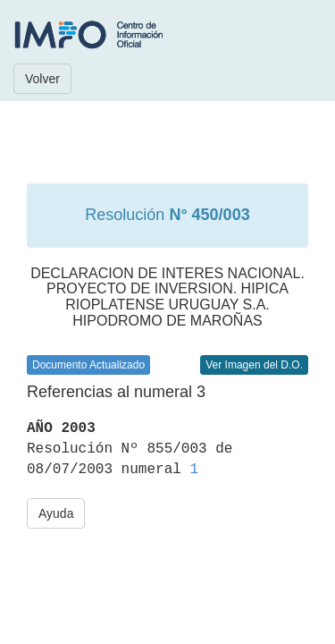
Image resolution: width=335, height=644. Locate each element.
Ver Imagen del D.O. (254, 365)
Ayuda (56, 513)
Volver (42, 79)
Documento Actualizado (88, 365)
